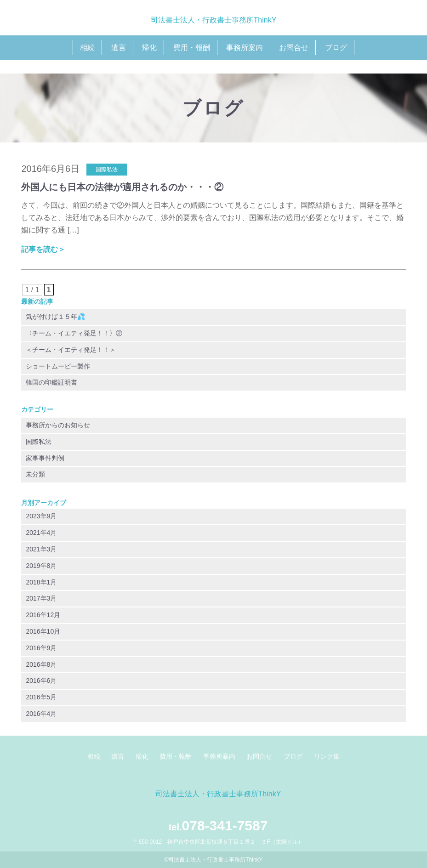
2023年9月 (41, 516)
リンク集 (327, 756)
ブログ (336, 48)
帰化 (149, 48)
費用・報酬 (192, 48)
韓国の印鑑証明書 (51, 382)
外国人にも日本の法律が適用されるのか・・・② (122, 187)
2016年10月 (43, 631)
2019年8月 (41, 566)
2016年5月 (41, 697)
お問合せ (294, 48)
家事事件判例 (45, 458)
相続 (87, 48)
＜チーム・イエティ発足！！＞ (71, 350)
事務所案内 (245, 48)
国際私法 (39, 442)
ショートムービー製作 (58, 366)
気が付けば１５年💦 (55, 317)
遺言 (119, 48)
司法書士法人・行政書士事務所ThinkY (214, 20)
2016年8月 (41, 664)
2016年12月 (43, 615)
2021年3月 (41, 549)
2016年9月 (41, 648)
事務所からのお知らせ (58, 425)
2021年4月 (41, 533)
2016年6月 (41, 681)
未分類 (35, 474)
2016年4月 (41, 714)
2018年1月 (41, 582)
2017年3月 (41, 598)
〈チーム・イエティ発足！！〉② (74, 333)
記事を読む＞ (43, 249)
